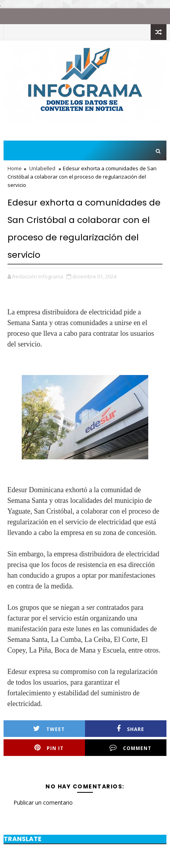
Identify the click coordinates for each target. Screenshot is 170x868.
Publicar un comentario (43, 802)
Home (15, 168)
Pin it (49, 748)
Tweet (49, 729)
